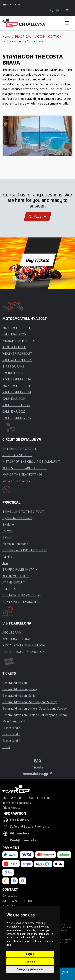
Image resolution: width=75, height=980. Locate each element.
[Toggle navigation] (67, 23)
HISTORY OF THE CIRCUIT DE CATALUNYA (31, 461)
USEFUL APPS (12, 589)
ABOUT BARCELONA (16, 639)
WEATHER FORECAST (17, 353)
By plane (8, 524)
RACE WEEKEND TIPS (17, 360)
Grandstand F (11, 741)
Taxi (5, 563)
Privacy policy (11, 807)
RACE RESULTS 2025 (17, 418)
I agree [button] (30, 954)
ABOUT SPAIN (12, 632)
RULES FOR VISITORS (17, 455)
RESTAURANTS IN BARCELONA (24, 645)
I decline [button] (30, 962)
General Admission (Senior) (20, 695)
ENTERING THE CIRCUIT (19, 449)
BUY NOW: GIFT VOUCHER (21, 602)
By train (7, 531)
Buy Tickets (37, 260)
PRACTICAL (23, 36)
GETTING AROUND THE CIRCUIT (25, 550)
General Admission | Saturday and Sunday (29, 702)
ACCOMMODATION (48, 36)
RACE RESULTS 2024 (17, 392)
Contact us (38, 217)
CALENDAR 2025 (14, 411)
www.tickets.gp (37, 774)
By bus (7, 537)
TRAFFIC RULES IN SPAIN (20, 569)
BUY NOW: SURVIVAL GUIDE (21, 595)
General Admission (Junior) (20, 689)
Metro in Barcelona (15, 544)
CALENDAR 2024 (14, 399)
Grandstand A (11, 728)
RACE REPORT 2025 (16, 405)
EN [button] (58, 10)
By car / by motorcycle (17, 518)
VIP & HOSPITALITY (16, 481)
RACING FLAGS (13, 373)
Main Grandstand (14, 721)
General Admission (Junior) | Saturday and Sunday (34, 708)
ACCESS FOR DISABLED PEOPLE (25, 468)
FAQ (38, 761)
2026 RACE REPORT (16, 328)
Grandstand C (11, 734)
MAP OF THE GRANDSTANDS (22, 474)
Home (6, 36)
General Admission (15, 683)
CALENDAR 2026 (14, 334)
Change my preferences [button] (30, 969)
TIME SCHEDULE (14, 347)
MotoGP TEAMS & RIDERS (21, 341)
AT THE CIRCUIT (14, 582)
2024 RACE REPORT (16, 386)
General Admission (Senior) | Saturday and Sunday (35, 715)
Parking (7, 557)
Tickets (37, 767)
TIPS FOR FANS (13, 366)
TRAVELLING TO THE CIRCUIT (23, 512)
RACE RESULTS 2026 (17, 379)
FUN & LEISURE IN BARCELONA (24, 652)
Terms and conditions (17, 803)
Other (6, 747)
